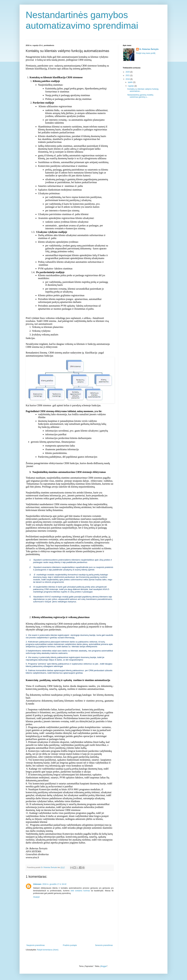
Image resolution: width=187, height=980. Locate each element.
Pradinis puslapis (70, 945)
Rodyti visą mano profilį (146, 53)
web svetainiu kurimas (80, 891)
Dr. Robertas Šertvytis (149, 49)
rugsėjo (131, 86)
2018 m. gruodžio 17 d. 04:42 (54, 884)
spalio (131, 82)
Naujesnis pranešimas (36, 945)
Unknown (37, 884)
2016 (128, 79)
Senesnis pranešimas (104, 945)
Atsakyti (36, 897)
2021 (128, 75)
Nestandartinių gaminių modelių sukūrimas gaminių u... (140, 96)
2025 (128, 72)
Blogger (104, 966)
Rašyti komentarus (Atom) (48, 950)
